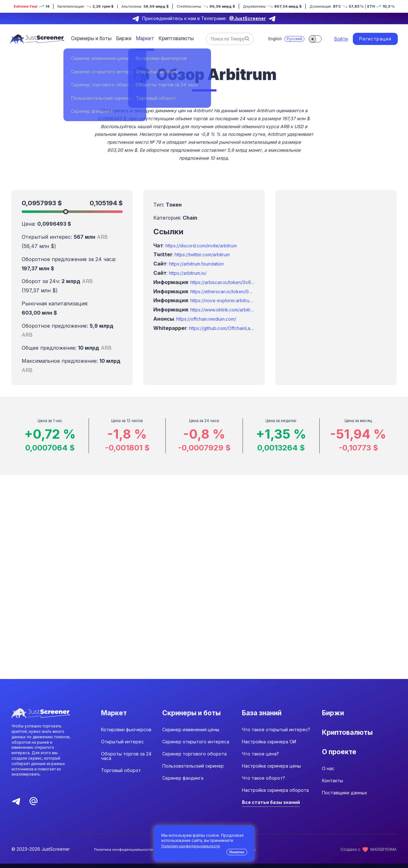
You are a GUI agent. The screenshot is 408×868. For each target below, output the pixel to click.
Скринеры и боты (91, 38)
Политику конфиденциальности (191, 846)
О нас (328, 782)
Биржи (122, 38)
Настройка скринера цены (271, 770)
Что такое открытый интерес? (276, 734)
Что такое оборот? (263, 782)
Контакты (332, 794)
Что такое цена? (260, 758)
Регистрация (375, 39)
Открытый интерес (122, 746)
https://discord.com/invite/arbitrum (201, 246)
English (273, 39)
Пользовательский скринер (193, 770)
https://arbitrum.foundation (196, 264)
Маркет (142, 38)
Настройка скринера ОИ (269, 746)
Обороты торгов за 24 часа (126, 760)
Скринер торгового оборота (194, 758)
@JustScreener (248, 18)
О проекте (342, 762)
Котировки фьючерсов (126, 734)
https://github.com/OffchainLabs (222, 328)
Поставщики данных (345, 806)
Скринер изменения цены (191, 734)
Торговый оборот (121, 775)
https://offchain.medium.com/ (206, 319)
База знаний (265, 714)
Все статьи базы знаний (271, 807)
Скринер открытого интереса (196, 746)
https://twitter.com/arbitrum (202, 255)
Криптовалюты (171, 38)
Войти (341, 39)
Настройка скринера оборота (275, 795)
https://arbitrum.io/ (188, 273)
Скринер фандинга (183, 782)
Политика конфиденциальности (124, 854)
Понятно (237, 852)
